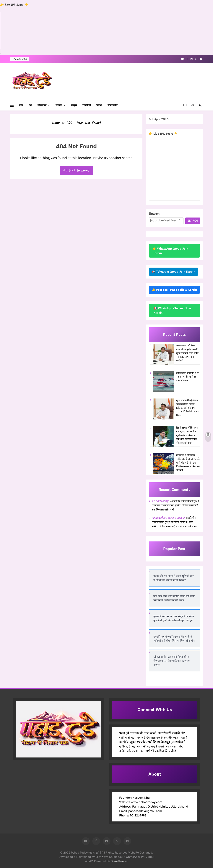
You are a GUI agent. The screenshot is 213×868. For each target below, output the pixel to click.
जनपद (59, 105)
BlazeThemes (119, 861)
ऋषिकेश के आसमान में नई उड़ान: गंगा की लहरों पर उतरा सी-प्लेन (188, 377)
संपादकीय (113, 105)
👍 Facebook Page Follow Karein (174, 290)
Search (154, 214)
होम (21, 105)
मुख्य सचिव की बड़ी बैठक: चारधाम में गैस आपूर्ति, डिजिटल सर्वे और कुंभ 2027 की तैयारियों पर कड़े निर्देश (187, 408)
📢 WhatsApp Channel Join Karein (172, 311)
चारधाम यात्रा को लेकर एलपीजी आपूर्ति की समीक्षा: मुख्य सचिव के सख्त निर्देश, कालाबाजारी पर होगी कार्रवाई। (188, 353)
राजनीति (87, 105)
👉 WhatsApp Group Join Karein (170, 251)
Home (56, 123)
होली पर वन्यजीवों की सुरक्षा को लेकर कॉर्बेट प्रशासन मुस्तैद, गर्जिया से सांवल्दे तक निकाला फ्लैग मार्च (175, 506)
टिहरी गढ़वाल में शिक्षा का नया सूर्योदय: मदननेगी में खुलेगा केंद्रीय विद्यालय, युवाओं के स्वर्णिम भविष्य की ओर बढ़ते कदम (187, 435)
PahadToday (160, 501)
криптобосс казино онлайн (169, 518)
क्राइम (74, 105)
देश (30, 105)
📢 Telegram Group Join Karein (174, 272)
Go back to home (76, 171)
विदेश (99, 105)
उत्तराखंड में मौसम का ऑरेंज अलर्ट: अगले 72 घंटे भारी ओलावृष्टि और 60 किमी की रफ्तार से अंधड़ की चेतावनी (188, 463)
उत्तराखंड (42, 105)
